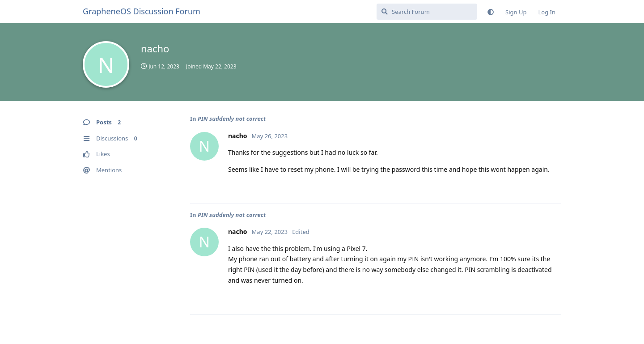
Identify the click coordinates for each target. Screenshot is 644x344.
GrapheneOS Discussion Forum (142, 11)
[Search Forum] (427, 12)
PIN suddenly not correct (232, 119)
